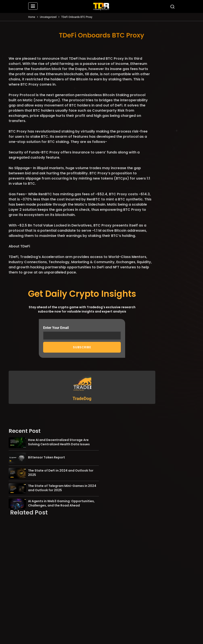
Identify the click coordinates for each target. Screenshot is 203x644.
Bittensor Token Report (46, 457)
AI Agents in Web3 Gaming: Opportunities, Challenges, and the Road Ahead (61, 503)
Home (32, 17)
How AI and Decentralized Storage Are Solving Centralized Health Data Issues (59, 442)
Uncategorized (48, 17)
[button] (33, 6)
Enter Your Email (82, 333)
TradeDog (82, 399)
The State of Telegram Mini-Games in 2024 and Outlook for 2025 (62, 488)
